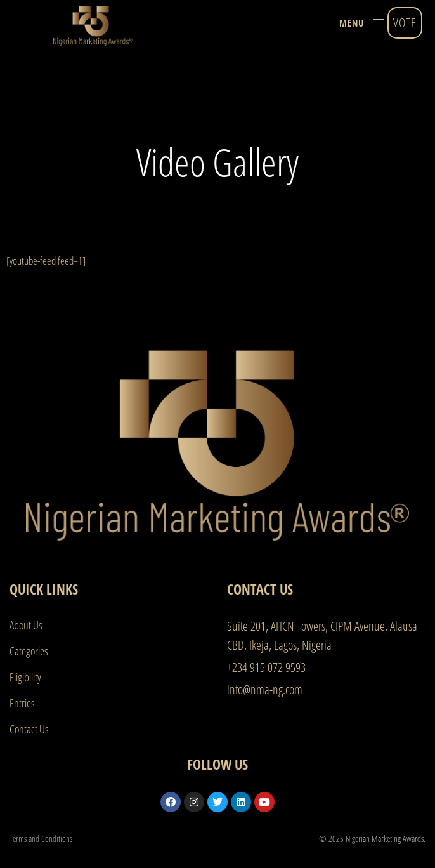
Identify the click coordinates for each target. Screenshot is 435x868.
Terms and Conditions (41, 838)
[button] (362, 23)
